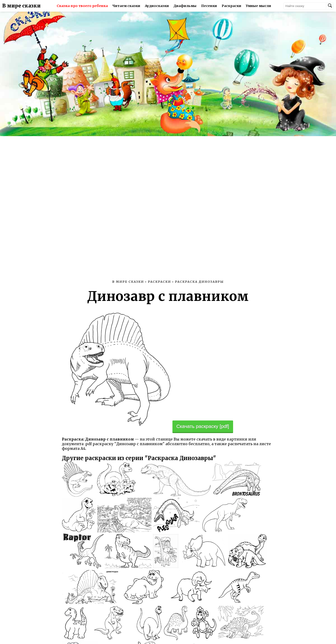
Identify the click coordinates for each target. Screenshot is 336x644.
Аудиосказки (157, 6)
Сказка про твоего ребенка (82, 6)
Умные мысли (259, 6)
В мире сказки (21, 6)
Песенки (209, 6)
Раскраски (231, 6)
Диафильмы (185, 6)
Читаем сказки (126, 6)
